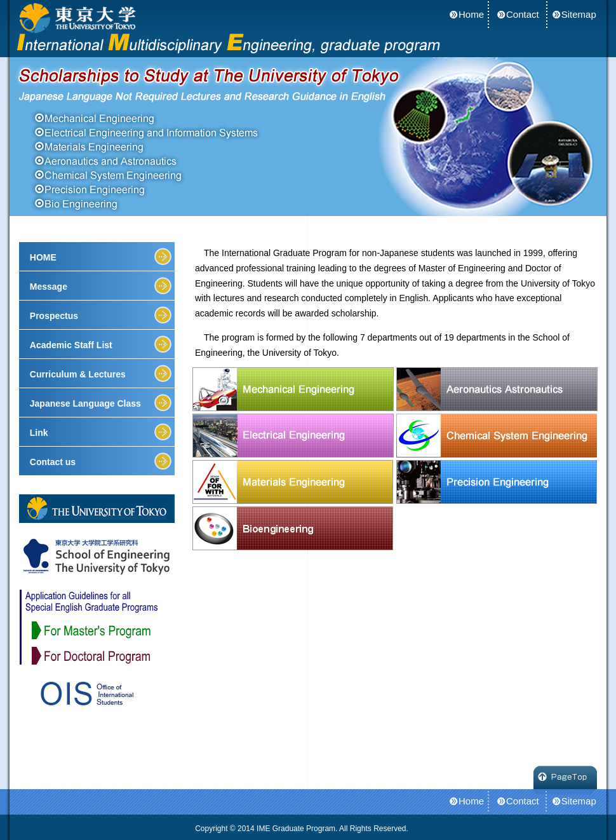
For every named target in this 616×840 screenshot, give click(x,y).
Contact (523, 14)
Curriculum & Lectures (78, 374)
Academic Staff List (71, 345)
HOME (43, 257)
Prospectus (54, 316)
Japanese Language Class (85, 403)
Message (49, 287)
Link (39, 433)
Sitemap (579, 14)
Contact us (53, 462)
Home (471, 14)
